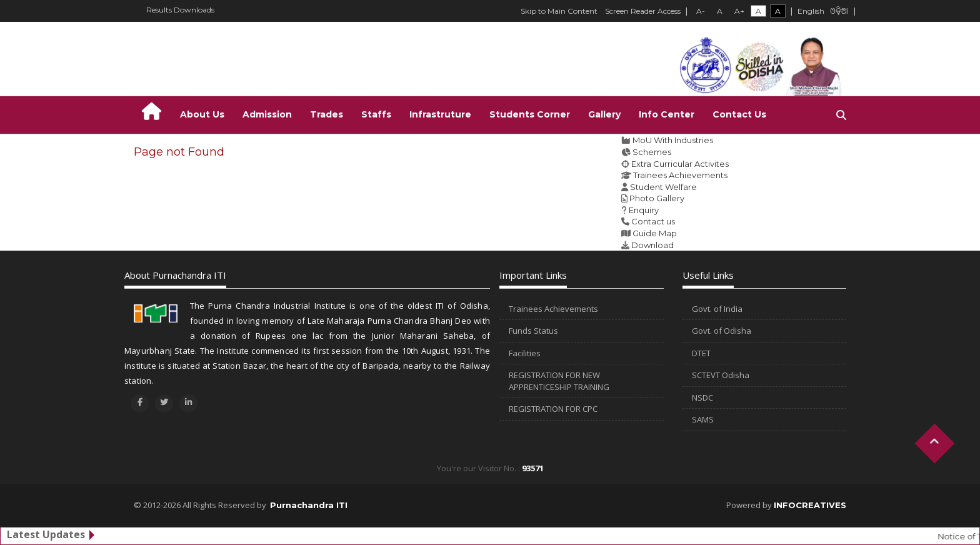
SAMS (703, 419)
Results (159, 10)
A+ (739, 11)
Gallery (604, 114)
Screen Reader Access (643, 11)
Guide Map (655, 233)
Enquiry (644, 210)
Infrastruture (440, 114)
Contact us (653, 221)
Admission (267, 114)
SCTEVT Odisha (721, 375)
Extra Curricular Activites (680, 164)
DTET (701, 353)
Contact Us (739, 114)
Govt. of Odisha (722, 331)
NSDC (702, 397)
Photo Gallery (657, 198)
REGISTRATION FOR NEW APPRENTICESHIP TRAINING (559, 381)
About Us (202, 114)
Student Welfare (663, 187)
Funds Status (533, 331)
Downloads (194, 10)
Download (652, 245)
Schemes (652, 152)
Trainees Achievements (680, 175)
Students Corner (530, 114)
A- (701, 11)
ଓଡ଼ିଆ (839, 12)
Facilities (525, 353)
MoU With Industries (673, 140)
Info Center (667, 114)
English (811, 11)
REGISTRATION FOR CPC (553, 409)
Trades (327, 114)
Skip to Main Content (559, 11)
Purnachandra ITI (309, 505)
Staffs (376, 114)
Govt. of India (717, 309)
